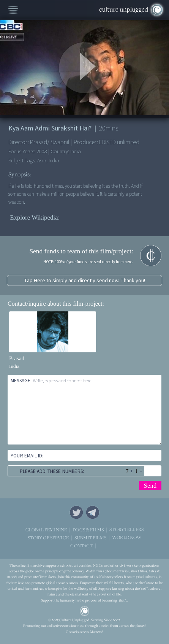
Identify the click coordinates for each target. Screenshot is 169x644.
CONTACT (81, 545)
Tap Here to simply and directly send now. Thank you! (84, 280)
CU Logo (85, 611)
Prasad (17, 358)
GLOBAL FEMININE (46, 529)
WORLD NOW (127, 537)
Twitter (76, 512)
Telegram (93, 512)
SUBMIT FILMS (90, 537)
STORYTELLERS (126, 529)
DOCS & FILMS (88, 529)
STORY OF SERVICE (48, 537)
